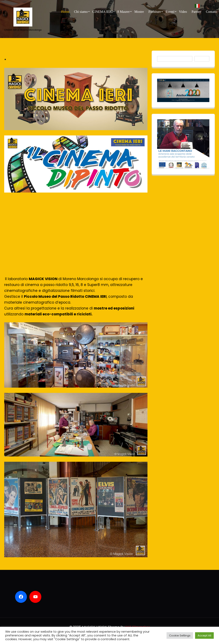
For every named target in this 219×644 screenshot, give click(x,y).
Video (183, 12)
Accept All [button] (204, 635)
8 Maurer (123, 12)
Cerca (202, 59)
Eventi (170, 12)
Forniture (155, 12)
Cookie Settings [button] (180, 635)
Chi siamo (81, 12)
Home (65, 12)
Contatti (211, 12)
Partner (196, 12)
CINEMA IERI (102, 12)
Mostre (139, 12)
